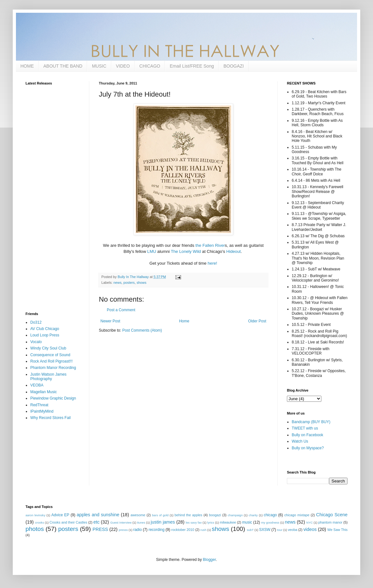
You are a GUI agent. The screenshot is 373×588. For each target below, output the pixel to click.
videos (310, 529)
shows (141, 283)
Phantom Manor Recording (53, 368)
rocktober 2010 (183, 530)
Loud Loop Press (45, 335)
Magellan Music (44, 392)
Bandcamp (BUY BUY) (311, 422)
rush (204, 530)
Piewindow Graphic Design (53, 398)
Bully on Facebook (307, 435)
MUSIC (99, 66)
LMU (152, 251)
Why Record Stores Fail (51, 418)
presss (123, 530)
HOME (27, 66)
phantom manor (330, 522)
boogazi (215, 515)
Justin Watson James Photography (48, 377)
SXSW (265, 530)
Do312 (36, 322)
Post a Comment (121, 310)
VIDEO (123, 66)
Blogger (209, 560)
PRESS (100, 529)
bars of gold (160, 515)
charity (253, 515)
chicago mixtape (297, 515)
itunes (141, 522)
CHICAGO (150, 66)
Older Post (257, 321)
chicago (270, 515)
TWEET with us (305, 428)
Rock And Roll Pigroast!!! (51, 361)
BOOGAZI (234, 66)
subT (250, 530)
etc (96, 522)
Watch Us (300, 441)
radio (138, 530)
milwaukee (228, 522)
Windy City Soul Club (48, 348)
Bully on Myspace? (308, 448)
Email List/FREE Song (192, 66)
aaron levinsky (35, 515)
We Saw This (337, 530)
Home (184, 321)
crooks (40, 522)
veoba (293, 530)
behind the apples (189, 515)
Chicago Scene (332, 515)
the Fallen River (210, 245)
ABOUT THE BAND (63, 66)
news (117, 283)
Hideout (234, 251)
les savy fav (194, 522)
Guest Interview (121, 522)
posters (129, 283)
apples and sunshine (98, 515)
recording (157, 530)
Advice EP (60, 515)
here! (212, 263)
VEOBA (37, 385)
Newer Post (110, 321)
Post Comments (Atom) (142, 330)
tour (280, 530)
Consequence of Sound (50, 355)
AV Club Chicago (45, 329)
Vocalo (36, 342)
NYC (310, 522)
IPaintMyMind (42, 411)
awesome (138, 515)
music (247, 522)
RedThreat (39, 405)
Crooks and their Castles (68, 522)
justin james (163, 522)
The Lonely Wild (186, 251)
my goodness (270, 522)
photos (35, 529)
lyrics (211, 522)
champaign (235, 515)
